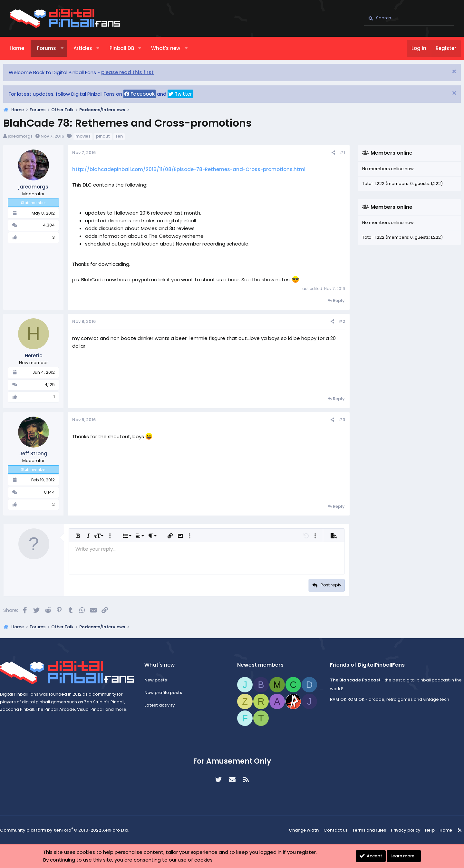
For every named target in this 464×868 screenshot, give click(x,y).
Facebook (146, 94)
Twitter (187, 94)
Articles (89, 48)
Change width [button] (302, 830)
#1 (336, 153)
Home (23, 48)
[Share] (327, 153)
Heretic (40, 356)
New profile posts (168, 693)
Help (420, 830)
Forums (53, 48)
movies (89, 136)
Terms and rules (364, 830)
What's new (172, 48)
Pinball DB (128, 48)
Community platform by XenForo (71, 830)
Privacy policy (398, 830)
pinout (109, 136)
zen (126, 136)
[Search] (409, 18)
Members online (385, 153)
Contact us (332, 830)
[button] (68, 48)
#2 (335, 321)
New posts (160, 680)
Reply (332, 300)
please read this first (134, 72)
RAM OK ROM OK (343, 699)
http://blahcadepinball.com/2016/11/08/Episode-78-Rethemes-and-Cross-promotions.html (195, 169)
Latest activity (164, 705)
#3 (335, 420)
